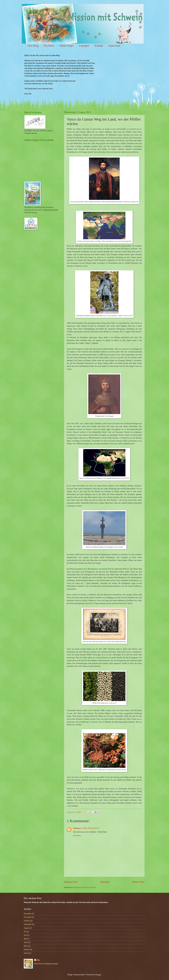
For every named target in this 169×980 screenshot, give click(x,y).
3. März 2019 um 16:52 (90, 828)
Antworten (77, 835)
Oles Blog (33, 46)
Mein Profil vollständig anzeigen (46, 964)
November (28, 917)
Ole (38, 960)
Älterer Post (138, 882)
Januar (26, 953)
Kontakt (99, 46)
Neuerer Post (71, 882)
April (26, 942)
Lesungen (84, 46)
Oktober (27, 921)
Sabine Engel (66, 46)
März (26, 946)
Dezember (28, 914)
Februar (27, 950)
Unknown (77, 828)
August (26, 928)
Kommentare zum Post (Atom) (84, 887)
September (28, 924)
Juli (25, 932)
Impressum (114, 46)
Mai (25, 939)
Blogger (98, 975)
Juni (25, 935)
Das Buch (49, 46)
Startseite (105, 882)
